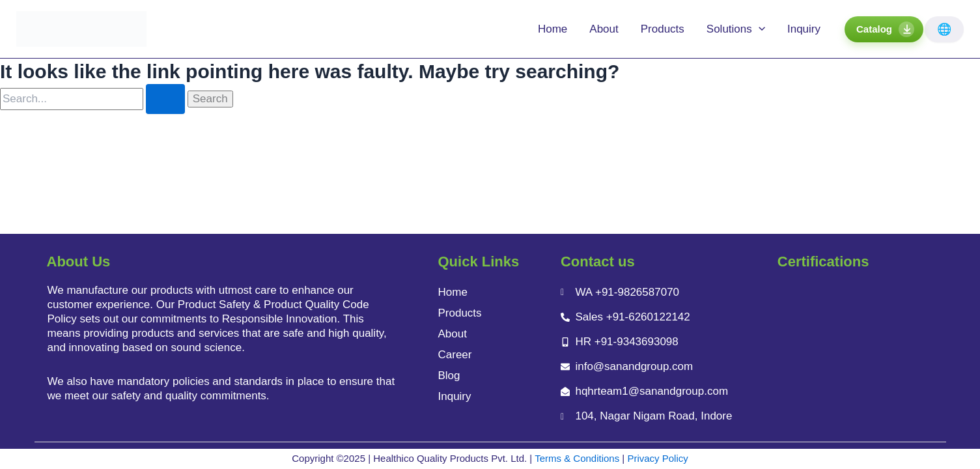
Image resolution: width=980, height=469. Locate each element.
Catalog (874, 29)
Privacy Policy (657, 458)
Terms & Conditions (577, 458)
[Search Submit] (165, 99)
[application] (759, 29)
